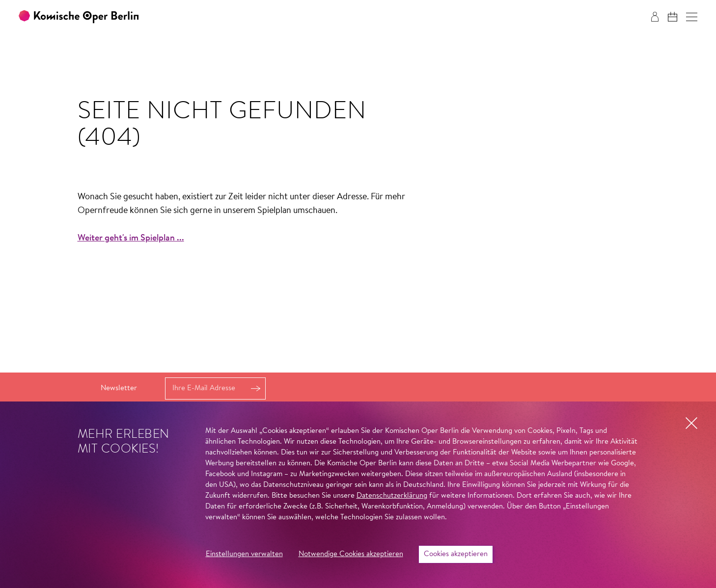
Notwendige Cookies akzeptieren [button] (351, 554)
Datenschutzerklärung (392, 496)
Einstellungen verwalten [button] (244, 554)
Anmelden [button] (255, 388)
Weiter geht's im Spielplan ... (131, 239)
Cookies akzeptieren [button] (456, 554)
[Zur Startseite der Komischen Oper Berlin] (79, 17)
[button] (692, 17)
